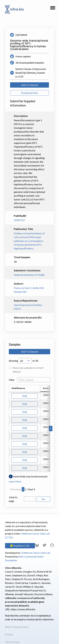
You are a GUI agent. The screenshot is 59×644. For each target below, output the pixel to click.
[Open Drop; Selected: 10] (25, 361)
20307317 (20, 220)
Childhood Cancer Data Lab (35, 553)
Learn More (15, 481)
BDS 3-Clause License (17, 627)
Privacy (9, 634)
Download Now (30, 93)
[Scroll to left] (8, 429)
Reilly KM (38, 288)
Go (43, 499)
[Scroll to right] (51, 429)
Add (25, 396)
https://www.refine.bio (23, 609)
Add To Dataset (30, 85)
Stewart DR (20, 292)
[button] (53, 9)
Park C (28, 288)
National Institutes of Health (29, 275)
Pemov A (19, 288)
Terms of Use (12, 642)
